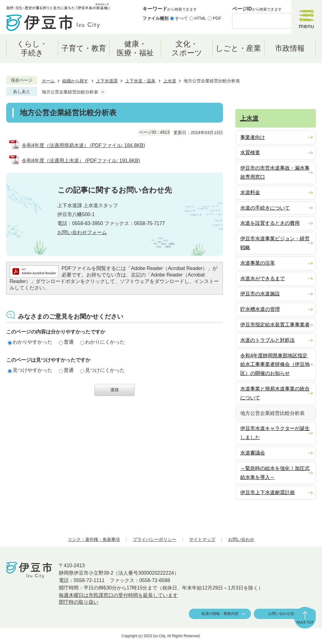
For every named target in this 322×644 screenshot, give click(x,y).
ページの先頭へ (305, 618)
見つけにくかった (102, 370)
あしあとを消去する (103, 92)
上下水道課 (107, 81)
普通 (66, 342)
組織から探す (75, 81)
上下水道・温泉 (140, 81)
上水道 (170, 81)
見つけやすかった (30, 370)
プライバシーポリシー (154, 539)
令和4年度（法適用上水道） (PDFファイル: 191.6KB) (81, 161)
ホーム (48, 81)
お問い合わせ (241, 539)
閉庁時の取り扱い (79, 602)
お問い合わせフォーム (82, 232)
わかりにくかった (102, 342)
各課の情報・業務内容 (220, 614)
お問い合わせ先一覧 (285, 614)
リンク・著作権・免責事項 (94, 539)
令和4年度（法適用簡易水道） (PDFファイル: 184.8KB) (83, 145)
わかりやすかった (30, 342)
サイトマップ (202, 539)
